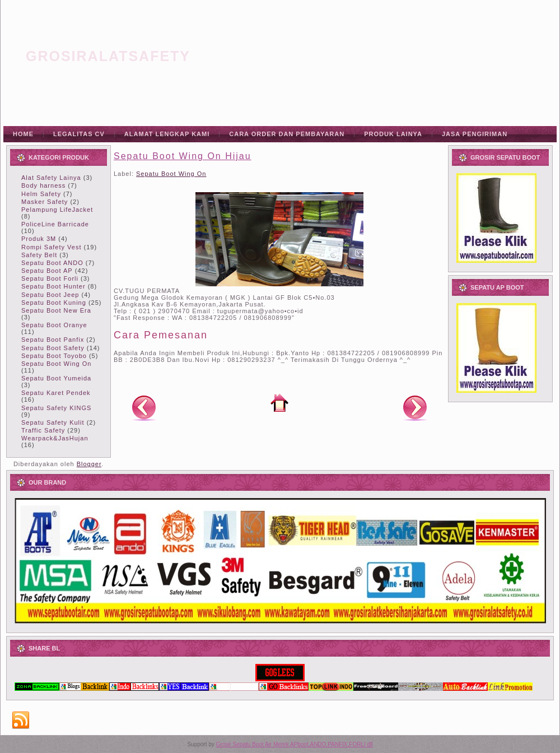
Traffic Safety (43, 430)
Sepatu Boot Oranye (54, 325)
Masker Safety (45, 202)
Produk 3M (39, 239)
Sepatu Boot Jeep (50, 295)
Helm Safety (41, 194)
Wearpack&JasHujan (55, 438)
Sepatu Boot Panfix (53, 340)
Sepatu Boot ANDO (52, 263)
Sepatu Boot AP (47, 271)
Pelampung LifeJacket (57, 210)
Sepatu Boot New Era (56, 310)
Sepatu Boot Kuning (54, 303)
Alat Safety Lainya (51, 178)
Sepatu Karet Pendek (56, 393)
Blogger (89, 464)
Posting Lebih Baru (144, 407)
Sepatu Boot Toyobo (54, 356)
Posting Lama (415, 407)
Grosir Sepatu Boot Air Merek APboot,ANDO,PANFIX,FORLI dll (295, 744)
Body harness (43, 185)
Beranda (279, 403)
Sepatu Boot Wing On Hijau (183, 156)
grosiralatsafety (108, 56)
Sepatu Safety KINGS (56, 408)
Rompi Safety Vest (52, 247)
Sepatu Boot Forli (50, 278)
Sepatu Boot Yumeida (56, 378)
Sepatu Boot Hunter (53, 286)
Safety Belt (39, 255)
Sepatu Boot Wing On (56, 364)
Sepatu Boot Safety (53, 348)
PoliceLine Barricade (55, 224)
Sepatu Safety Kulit (53, 422)
